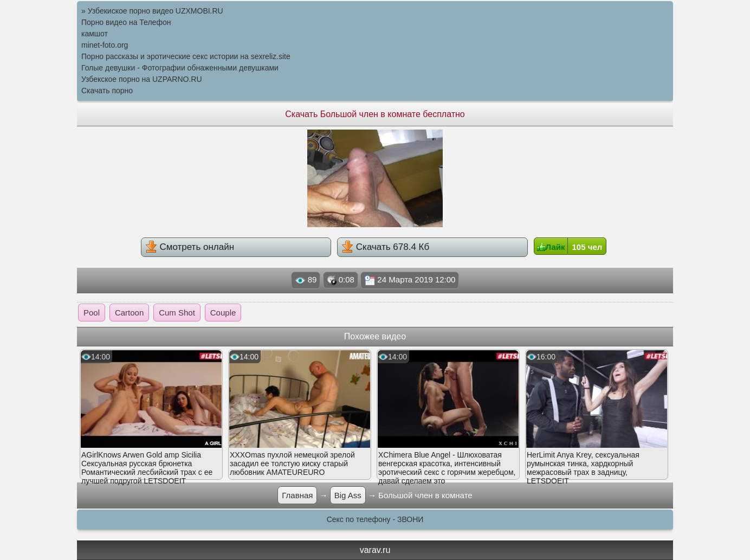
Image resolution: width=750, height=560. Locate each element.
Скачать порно (107, 91)
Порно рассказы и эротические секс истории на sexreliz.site (186, 56)
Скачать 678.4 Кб (385, 247)
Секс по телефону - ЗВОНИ (375, 519)
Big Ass (348, 495)
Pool (92, 313)
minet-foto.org (105, 45)
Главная (297, 495)
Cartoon (129, 313)
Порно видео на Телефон (126, 22)
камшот (95, 34)
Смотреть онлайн (190, 247)
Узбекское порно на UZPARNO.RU (142, 79)
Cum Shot (177, 313)
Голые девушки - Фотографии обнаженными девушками (180, 68)
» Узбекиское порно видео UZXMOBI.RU (152, 11)
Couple (223, 313)
